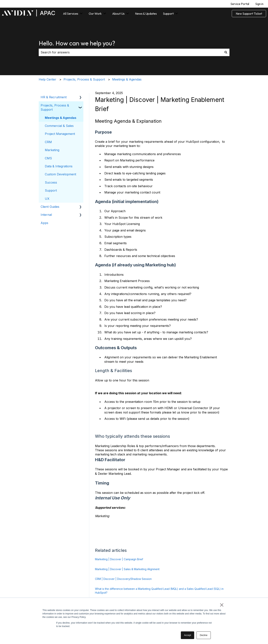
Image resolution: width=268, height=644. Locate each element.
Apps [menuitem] (44, 223)
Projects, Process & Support (84, 79)
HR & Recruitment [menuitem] (54, 97)
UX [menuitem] (47, 199)
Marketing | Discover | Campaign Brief (119, 559)
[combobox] (130, 52)
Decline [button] (204, 635)
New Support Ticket (249, 14)
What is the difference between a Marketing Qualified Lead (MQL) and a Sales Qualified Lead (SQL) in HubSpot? (159, 591)
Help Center (47, 79)
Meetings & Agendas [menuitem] (61, 118)
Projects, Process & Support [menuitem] (55, 107)
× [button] (222, 605)
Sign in (259, 4)
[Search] (226, 52)
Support (168, 14)
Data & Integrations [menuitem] (59, 166)
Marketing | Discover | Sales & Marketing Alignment (127, 569)
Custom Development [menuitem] (60, 174)
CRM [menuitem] (48, 142)
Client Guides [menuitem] (50, 207)
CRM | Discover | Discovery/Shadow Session (123, 579)
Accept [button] (188, 635)
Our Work (95, 14)
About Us (118, 14)
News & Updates (146, 14)
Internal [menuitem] (46, 215)
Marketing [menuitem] (52, 150)
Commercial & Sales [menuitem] (59, 126)
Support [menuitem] (51, 190)
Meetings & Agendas (127, 79)
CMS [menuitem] (48, 158)
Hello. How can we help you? (77, 43)
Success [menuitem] (51, 182)
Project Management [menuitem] (60, 134)
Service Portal (240, 4)
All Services (71, 14)
